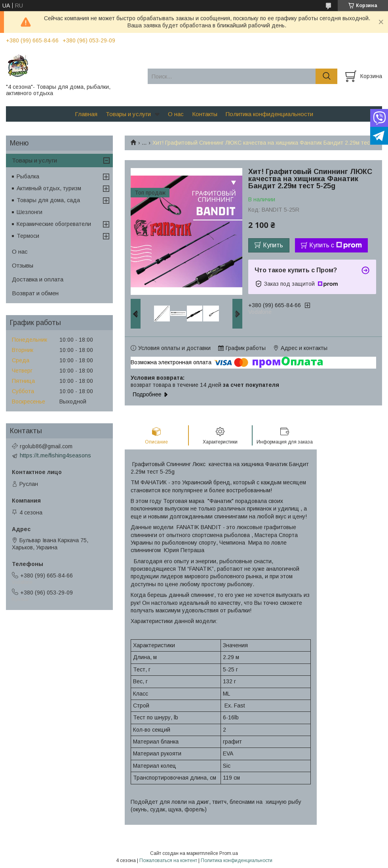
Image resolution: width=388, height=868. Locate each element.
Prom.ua (229, 853)
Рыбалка (28, 176)
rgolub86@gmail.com (46, 446)
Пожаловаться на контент (168, 860)
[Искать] (326, 76)
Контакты (205, 114)
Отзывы (23, 265)
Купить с (336, 245)
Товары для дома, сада (48, 200)
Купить (273, 245)
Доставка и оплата (38, 279)
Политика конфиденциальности (269, 114)
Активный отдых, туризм (49, 188)
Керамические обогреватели (54, 224)
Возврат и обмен (35, 293)
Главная (86, 114)
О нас (176, 114)
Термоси (28, 236)
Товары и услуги (128, 114)
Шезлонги (29, 212)
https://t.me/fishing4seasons (55, 455)
